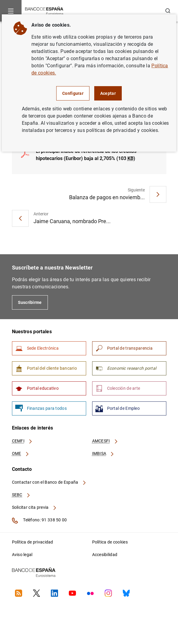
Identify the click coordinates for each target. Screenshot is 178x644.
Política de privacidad (33, 542)
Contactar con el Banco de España (49, 482)
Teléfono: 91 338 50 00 (39, 520)
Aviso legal (22, 555)
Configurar (73, 93)
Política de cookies (110, 542)
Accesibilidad (105, 555)
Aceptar (108, 93)
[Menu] (11, 11)
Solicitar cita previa (34, 507)
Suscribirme (30, 302)
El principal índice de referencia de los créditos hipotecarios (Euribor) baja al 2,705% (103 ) (86, 155)
